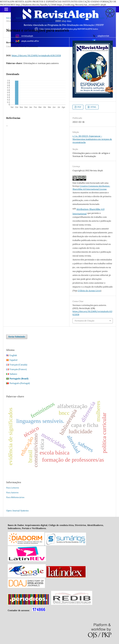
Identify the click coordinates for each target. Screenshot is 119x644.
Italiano (13, 374)
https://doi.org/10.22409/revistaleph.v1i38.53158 (36, 55)
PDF (79, 107)
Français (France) (18, 369)
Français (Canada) (18, 365)
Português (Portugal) (20, 383)
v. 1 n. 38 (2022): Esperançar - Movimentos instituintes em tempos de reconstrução (66, 18)
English (13, 355)
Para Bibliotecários (15, 497)
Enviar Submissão (17, 337)
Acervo (19, 18)
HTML (93, 107)
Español (13, 360)
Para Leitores (13, 488)
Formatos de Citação (85, 321)
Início (9, 18)
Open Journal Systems (17, 511)
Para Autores (12, 493)
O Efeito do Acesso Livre (89, 291)
